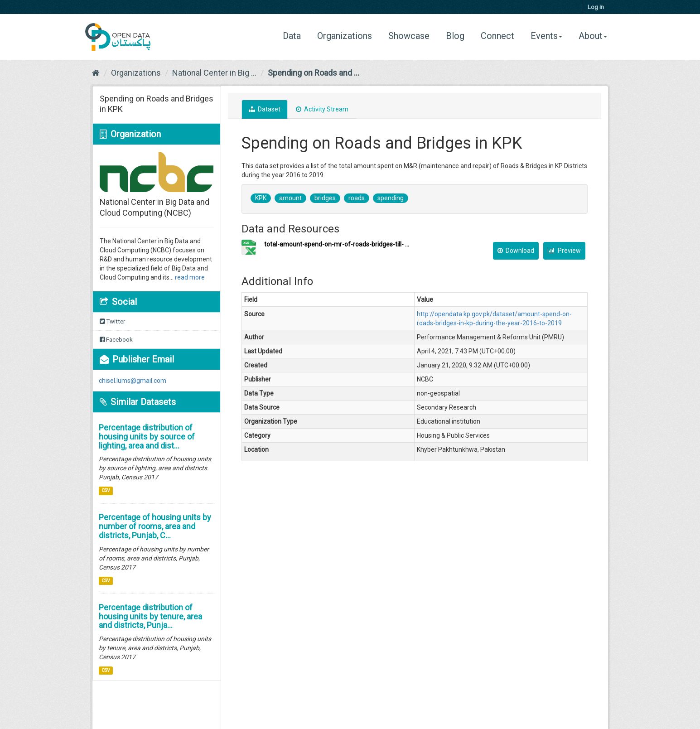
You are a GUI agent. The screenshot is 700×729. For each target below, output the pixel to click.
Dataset (265, 109)
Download (516, 251)
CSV (106, 490)
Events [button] (546, 36)
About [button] (593, 36)
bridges (325, 198)
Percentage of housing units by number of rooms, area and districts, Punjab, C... (155, 526)
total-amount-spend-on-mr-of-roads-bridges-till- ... (337, 244)
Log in (596, 7)
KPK (261, 198)
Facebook (116, 340)
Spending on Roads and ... (314, 73)
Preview (564, 251)
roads (357, 198)
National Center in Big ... (214, 73)
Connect (497, 36)
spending (391, 198)
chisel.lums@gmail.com (133, 381)
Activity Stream (322, 109)
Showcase (409, 36)
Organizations (345, 36)
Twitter (112, 321)
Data (295, 36)
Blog (455, 36)
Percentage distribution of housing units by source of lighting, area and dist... (147, 437)
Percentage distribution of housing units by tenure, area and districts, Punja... (150, 616)
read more (190, 277)
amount (290, 198)
